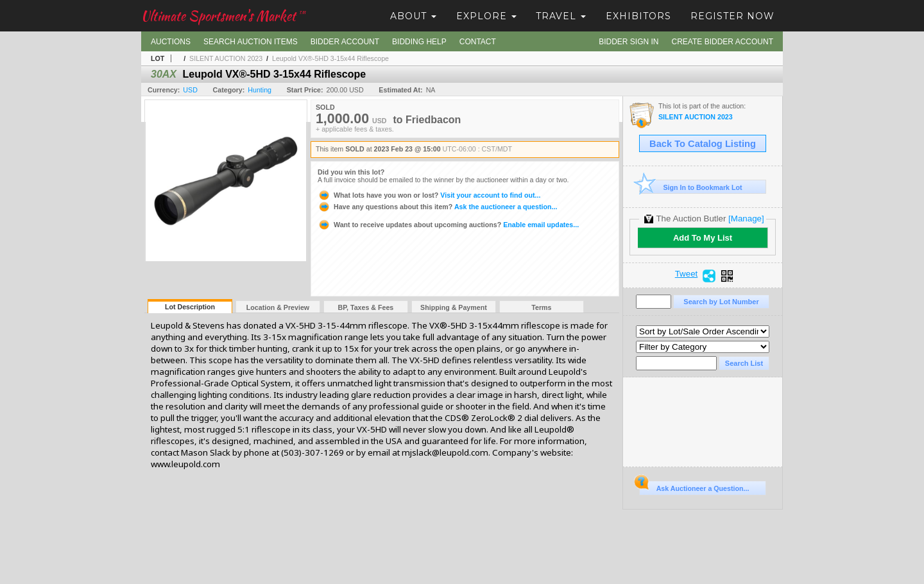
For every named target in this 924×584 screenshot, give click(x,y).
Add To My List (703, 238)
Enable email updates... (448, 225)
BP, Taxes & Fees (366, 307)
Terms (541, 307)
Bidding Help (419, 42)
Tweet (687, 274)
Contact (478, 42)
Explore (486, 16)
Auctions (171, 42)
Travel (561, 16)
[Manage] (746, 219)
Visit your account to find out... (429, 195)
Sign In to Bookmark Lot (691, 187)
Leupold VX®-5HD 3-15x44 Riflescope (330, 58)
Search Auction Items (251, 42)
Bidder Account (345, 42)
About (413, 16)
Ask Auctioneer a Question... (694, 486)
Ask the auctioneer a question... (437, 207)
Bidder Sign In (629, 42)
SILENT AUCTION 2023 (226, 58)
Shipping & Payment (454, 307)
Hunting (260, 90)
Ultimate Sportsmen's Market (223, 16)
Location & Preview (278, 307)
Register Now (732, 16)
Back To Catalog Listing (703, 144)
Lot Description (190, 307)
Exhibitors (638, 16)
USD (190, 90)
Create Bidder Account (723, 42)
